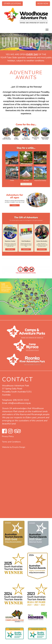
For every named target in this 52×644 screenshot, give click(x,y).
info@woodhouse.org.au (19, 403)
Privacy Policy (8, 436)
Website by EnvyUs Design (14, 447)
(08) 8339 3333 (21, 400)
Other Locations (12, 4)
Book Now (43, 4)
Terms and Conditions (11, 442)
